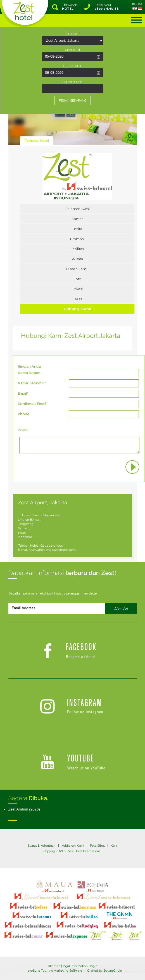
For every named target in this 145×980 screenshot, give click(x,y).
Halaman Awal (77, 209)
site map (54, 966)
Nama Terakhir (31, 383)
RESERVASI (107, 7)
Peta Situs (97, 846)
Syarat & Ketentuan (42, 846)
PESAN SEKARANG (73, 101)
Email (22, 393)
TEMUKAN (70, 7)
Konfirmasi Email (32, 404)
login (94, 966)
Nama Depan (29, 373)
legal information (75, 966)
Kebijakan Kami (73, 846)
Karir (114, 846)
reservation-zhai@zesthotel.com (52, 550)
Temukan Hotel (37, 141)
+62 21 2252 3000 (51, 546)
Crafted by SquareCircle (105, 971)
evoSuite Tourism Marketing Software (55, 971)
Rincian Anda (29, 366)
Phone (24, 414)
